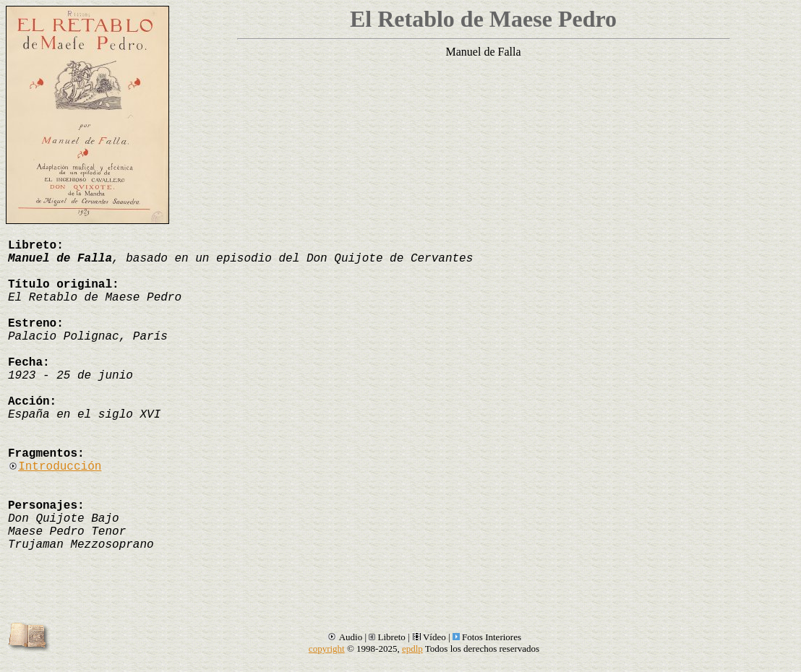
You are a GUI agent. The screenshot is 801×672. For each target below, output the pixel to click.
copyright (327, 649)
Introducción (55, 467)
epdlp (412, 649)
